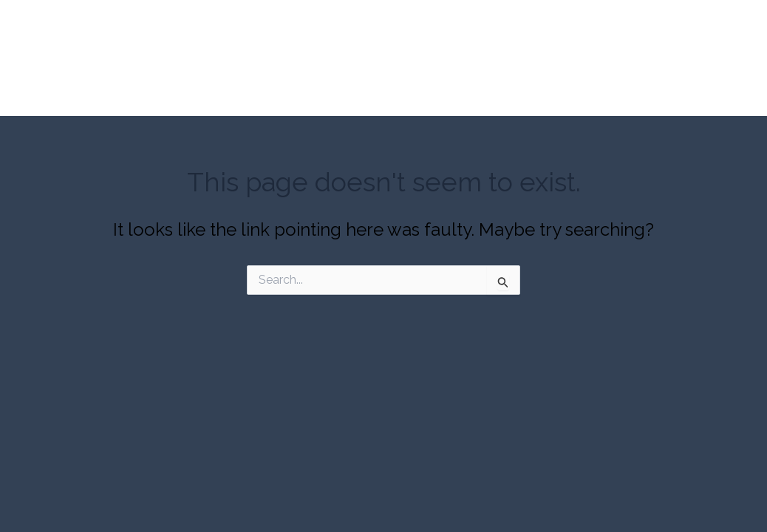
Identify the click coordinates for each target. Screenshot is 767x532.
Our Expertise (288, 103)
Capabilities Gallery (400, 103)
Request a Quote (522, 103)
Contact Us (623, 103)
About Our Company (171, 103)
